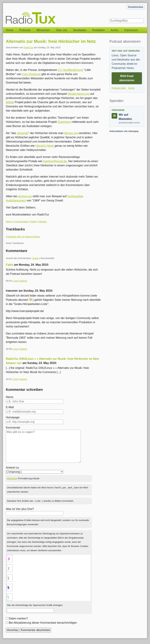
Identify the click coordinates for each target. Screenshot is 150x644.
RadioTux (28, 47)
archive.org (25, 196)
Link (15, 281)
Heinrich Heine (45, 146)
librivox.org (71, 133)
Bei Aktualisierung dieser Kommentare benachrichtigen (43, 623)
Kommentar (13, 428)
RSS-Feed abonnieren (127, 78)
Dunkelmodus (136, 7)
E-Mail (10, 407)
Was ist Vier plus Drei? (20, 509)
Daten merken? (18, 618)
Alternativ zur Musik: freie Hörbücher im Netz (51, 41)
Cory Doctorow (31, 74)
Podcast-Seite (119, 88)
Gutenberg (64, 122)
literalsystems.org (79, 94)
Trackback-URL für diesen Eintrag (23, 237)
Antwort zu (12, 468)
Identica (43, 222)
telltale (10, 102)
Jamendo (23, 133)
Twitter (33, 222)
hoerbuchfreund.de (55, 161)
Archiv (114, 30)
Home (10, 30)
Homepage (13, 417)
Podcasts (25, 30)
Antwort (23, 281)
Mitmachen (43, 30)
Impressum (131, 30)
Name (10, 397)
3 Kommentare (21, 222)
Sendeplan (80, 30)
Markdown (12, 478)
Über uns (62, 30)
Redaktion (98, 30)
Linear (35, 258)
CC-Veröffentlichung (71, 70)
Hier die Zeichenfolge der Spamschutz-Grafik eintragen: (35, 605)
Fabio (10, 265)
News (9, 222)
